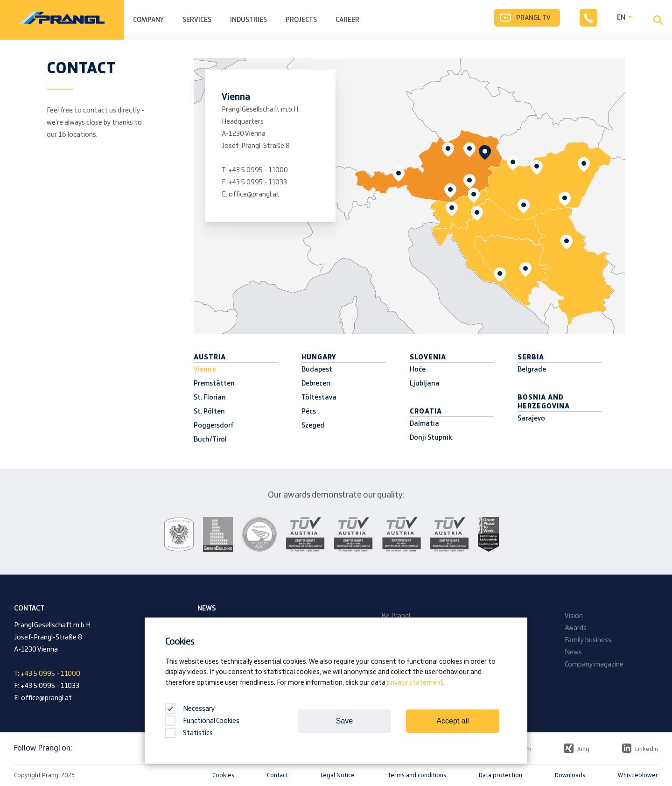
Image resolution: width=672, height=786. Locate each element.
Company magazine (594, 665)
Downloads (570, 775)
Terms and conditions (417, 775)
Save (344, 721)
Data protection (500, 775)
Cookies (223, 775)
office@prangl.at (254, 195)
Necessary (190, 709)
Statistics (189, 733)
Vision (574, 616)
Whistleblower (638, 775)
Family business (588, 640)
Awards (576, 628)
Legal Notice (338, 775)
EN (621, 18)
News (573, 653)
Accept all (452, 721)
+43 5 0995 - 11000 (258, 170)
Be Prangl (396, 616)
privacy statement (415, 683)
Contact (277, 775)
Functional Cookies (202, 721)
